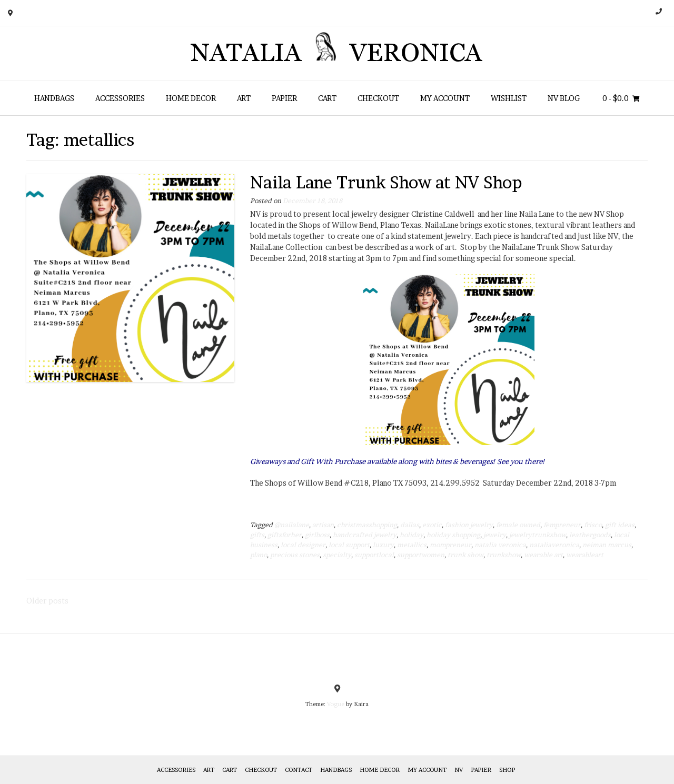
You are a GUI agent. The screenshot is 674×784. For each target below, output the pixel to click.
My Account (445, 98)
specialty (337, 555)
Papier (284, 98)
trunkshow (504, 555)
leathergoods (590, 535)
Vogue (336, 704)
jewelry (495, 535)
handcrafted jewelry (365, 535)
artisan (323, 525)
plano (259, 555)
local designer (303, 545)
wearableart (585, 555)
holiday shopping (453, 535)
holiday (412, 535)
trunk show (465, 555)
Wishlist (509, 98)
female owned (518, 525)
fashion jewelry (469, 525)
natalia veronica (500, 545)
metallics (412, 545)
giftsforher (285, 535)
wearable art (543, 555)
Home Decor (191, 98)
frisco (593, 525)
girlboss (317, 535)
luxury (383, 545)
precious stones (295, 555)
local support (349, 545)
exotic (432, 525)
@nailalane (292, 525)
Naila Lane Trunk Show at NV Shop (386, 182)
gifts (257, 535)
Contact (299, 770)
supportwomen (421, 555)
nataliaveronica (554, 545)
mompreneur (450, 545)
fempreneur (562, 525)
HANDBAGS (54, 98)
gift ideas (620, 525)
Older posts (47, 601)
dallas (410, 525)
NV (459, 770)
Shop (507, 770)
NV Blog (564, 98)
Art (244, 98)
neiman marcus (607, 545)
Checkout (378, 98)
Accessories (120, 98)
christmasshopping (367, 525)
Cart (327, 98)
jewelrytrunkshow (538, 535)
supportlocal (374, 555)
